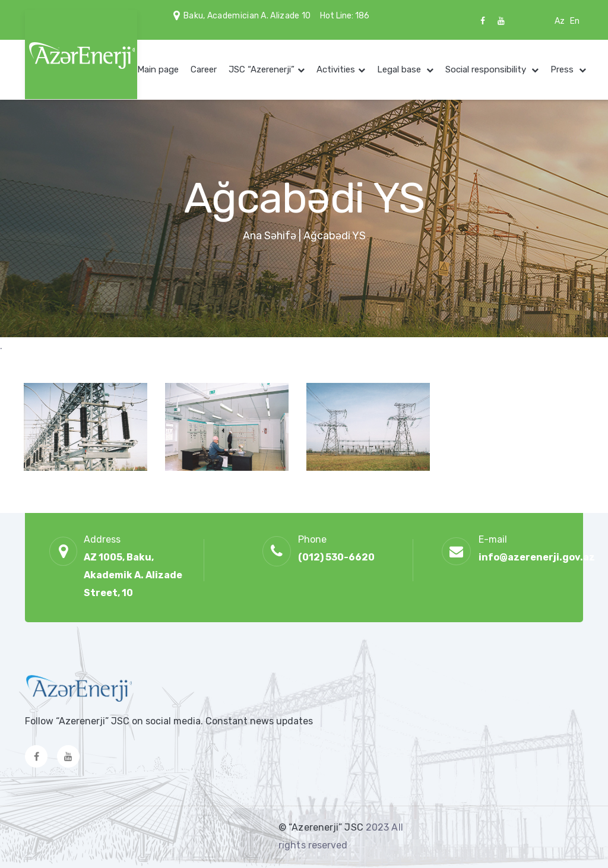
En (575, 21)
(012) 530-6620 (336, 557)
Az (560, 21)
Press (563, 69)
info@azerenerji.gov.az (537, 557)
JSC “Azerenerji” (262, 69)
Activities (336, 69)
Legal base (400, 69)
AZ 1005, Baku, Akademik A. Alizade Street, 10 (133, 575)
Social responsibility (487, 69)
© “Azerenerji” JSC (322, 827)
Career (204, 69)
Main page (158, 69)
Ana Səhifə (270, 236)
